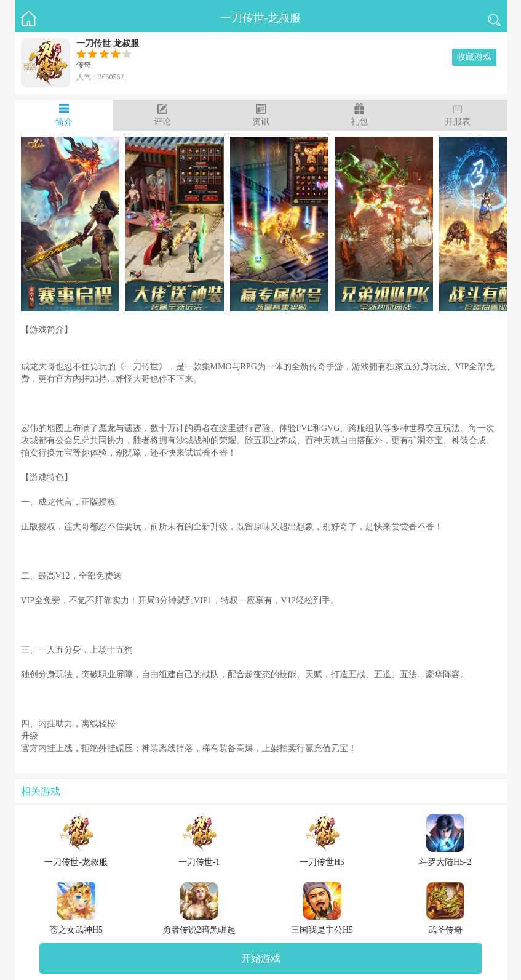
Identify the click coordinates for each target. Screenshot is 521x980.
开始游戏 (261, 958)
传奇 (84, 65)
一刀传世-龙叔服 (261, 18)
